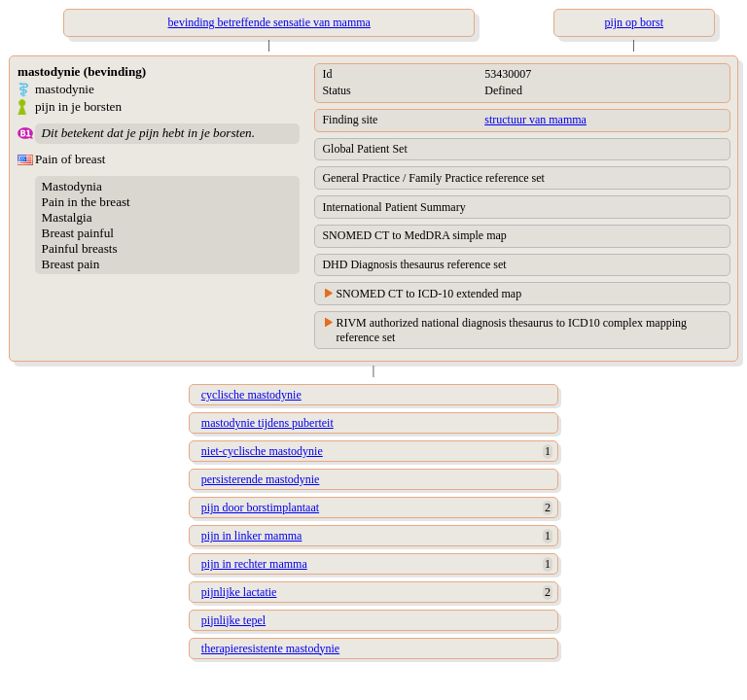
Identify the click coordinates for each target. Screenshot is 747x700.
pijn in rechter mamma (254, 564)
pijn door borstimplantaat (260, 507)
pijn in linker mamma (252, 536)
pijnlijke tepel (233, 620)
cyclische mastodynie (251, 395)
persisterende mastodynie (261, 479)
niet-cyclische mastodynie (262, 451)
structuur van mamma (535, 120)
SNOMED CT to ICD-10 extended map (428, 294)
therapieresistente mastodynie (270, 648)
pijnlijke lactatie (239, 592)
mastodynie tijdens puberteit (267, 423)
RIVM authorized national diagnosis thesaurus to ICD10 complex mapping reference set (511, 330)
